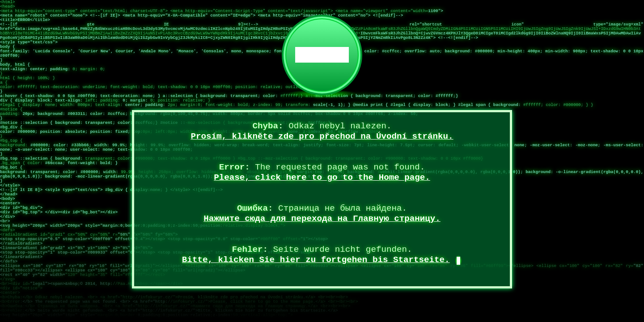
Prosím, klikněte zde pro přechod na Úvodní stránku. (322, 136)
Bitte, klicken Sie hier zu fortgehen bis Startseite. (316, 260)
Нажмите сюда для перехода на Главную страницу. (322, 219)
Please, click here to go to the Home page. (322, 178)
